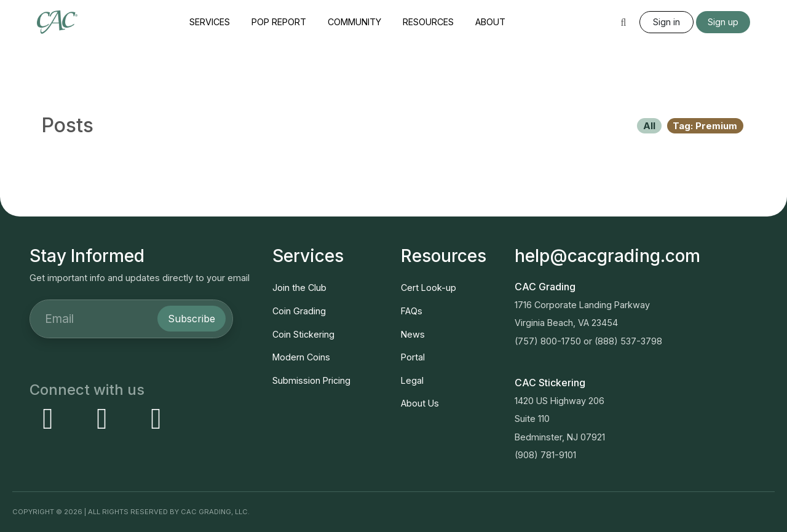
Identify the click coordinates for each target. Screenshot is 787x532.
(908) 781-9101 (545, 455)
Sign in (666, 22)
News (413, 334)
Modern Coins (301, 357)
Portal (413, 357)
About (490, 22)
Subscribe (192, 319)
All (649, 126)
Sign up (723, 22)
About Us (420, 403)
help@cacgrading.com (607, 256)
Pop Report (279, 22)
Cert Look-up (429, 288)
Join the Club (299, 288)
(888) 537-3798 (628, 341)
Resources (428, 22)
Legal (412, 380)
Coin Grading (299, 311)
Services (210, 22)
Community (354, 22)
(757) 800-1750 (548, 341)
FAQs (412, 311)
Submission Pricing (311, 380)
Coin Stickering (303, 334)
